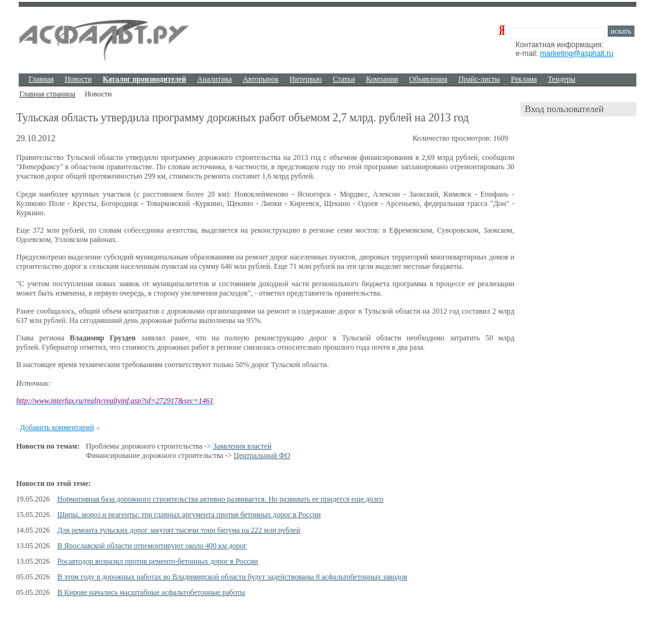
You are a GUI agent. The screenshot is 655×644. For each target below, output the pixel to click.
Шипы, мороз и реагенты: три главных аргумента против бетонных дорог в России (189, 515)
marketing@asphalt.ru (577, 54)
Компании (382, 79)
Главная (41, 79)
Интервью (306, 79)
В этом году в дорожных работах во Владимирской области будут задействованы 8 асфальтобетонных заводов (232, 577)
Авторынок (261, 79)
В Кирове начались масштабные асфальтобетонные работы (151, 592)
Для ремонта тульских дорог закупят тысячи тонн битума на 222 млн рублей (179, 530)
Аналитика (215, 79)
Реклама (524, 79)
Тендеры (562, 79)
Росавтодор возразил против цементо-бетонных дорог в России (158, 561)
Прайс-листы (479, 79)
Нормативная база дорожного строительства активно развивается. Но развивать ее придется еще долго (220, 499)
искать (621, 31)
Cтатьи (344, 79)
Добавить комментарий (57, 427)
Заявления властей (242, 446)
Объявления (428, 79)
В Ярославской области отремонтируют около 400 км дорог (152, 546)
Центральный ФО (262, 455)
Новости (78, 79)
